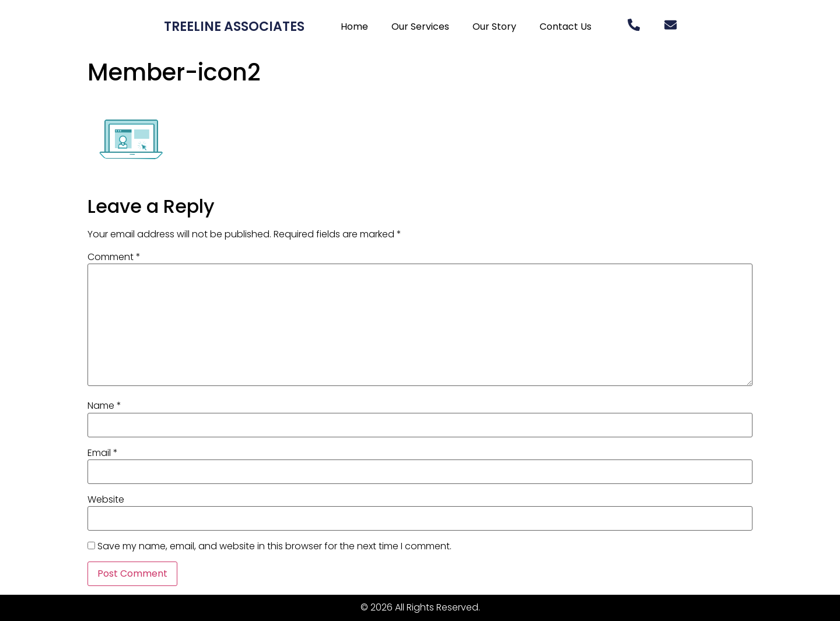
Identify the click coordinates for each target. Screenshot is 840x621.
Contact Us (566, 27)
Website (106, 500)
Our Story (494, 27)
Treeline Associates (234, 27)
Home (354, 27)
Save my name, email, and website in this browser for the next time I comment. (274, 546)
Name (104, 406)
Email (103, 453)
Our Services (420, 27)
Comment (114, 257)
